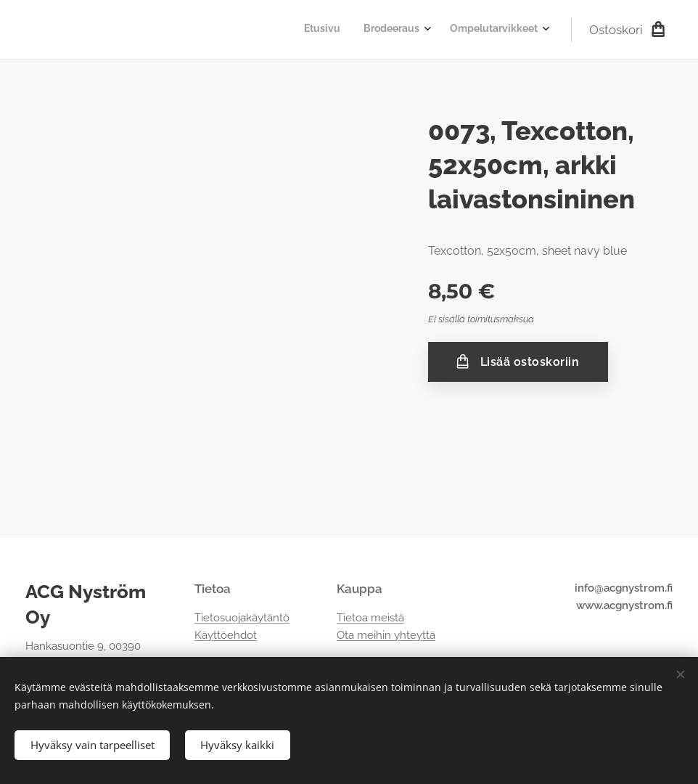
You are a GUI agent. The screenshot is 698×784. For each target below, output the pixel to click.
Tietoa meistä (370, 618)
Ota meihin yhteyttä (386, 635)
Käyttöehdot (226, 635)
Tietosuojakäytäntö (242, 618)
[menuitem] (488, 30)
